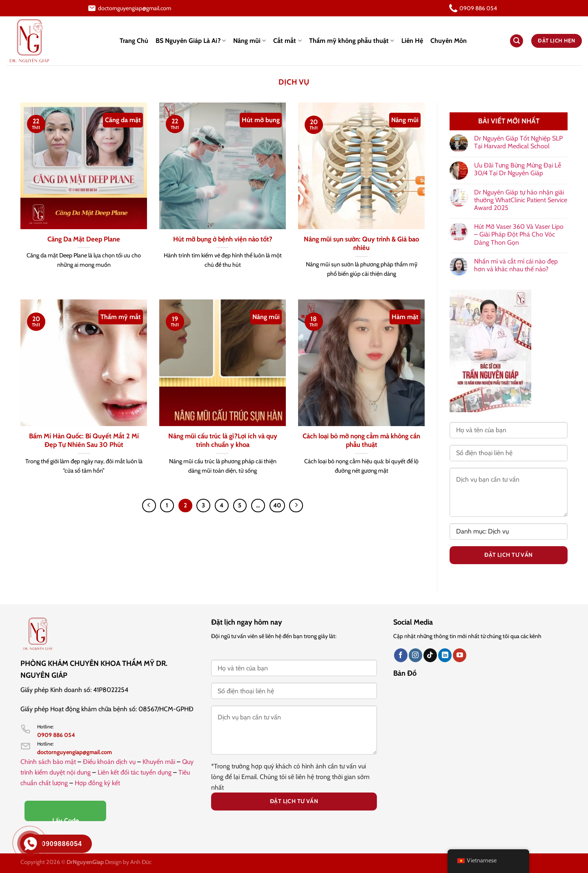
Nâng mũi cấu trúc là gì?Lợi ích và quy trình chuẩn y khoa (223, 440)
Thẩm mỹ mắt (121, 317)
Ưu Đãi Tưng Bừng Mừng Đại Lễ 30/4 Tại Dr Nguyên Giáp (518, 169)
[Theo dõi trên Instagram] (415, 655)
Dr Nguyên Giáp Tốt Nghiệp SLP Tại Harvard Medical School (518, 142)
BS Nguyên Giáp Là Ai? (191, 41)
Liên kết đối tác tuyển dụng (135, 772)
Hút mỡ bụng (261, 120)
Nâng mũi (249, 41)
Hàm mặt (405, 317)
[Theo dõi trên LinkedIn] (445, 655)
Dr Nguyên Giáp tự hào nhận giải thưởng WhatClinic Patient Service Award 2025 (521, 200)
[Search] (517, 41)
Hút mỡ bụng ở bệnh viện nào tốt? (223, 239)
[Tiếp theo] (296, 506)
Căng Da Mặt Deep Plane (84, 239)
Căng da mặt (123, 120)
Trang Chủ (134, 41)
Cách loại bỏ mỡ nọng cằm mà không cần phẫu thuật (361, 440)
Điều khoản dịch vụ (109, 762)
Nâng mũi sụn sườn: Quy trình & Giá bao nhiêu (361, 243)
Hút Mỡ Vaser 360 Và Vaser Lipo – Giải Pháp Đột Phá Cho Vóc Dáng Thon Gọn (519, 234)
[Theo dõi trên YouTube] (460, 655)
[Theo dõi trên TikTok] (430, 655)
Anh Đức (141, 862)
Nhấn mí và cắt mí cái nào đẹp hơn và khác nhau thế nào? (516, 265)
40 (277, 505)
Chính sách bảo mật (48, 762)
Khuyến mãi (159, 762)
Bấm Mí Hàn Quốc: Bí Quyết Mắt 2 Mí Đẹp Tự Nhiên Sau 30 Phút (84, 440)
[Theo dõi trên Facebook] (401, 655)
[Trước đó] (149, 506)
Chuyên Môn (449, 41)
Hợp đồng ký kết (97, 783)
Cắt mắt (287, 41)
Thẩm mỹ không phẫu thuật (352, 41)
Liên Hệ (412, 41)
